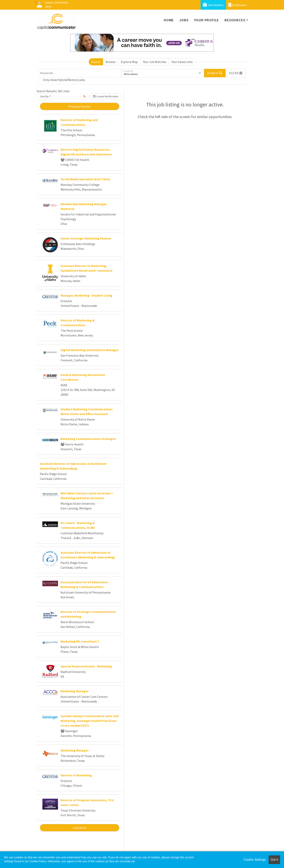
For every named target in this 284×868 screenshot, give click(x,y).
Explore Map (129, 62)
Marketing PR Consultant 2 (80, 641)
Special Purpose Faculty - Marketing (86, 666)
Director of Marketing (76, 775)
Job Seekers (213, 5)
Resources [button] (235, 20)
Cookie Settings (255, 860)
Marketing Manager (75, 691)
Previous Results (79, 106)
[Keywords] (80, 73)
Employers (237, 5)
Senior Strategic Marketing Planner (86, 238)
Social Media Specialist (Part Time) (85, 179)
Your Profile (207, 20)
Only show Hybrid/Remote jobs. (64, 80)
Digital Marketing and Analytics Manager (90, 350)
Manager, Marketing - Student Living (86, 295)
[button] (236, 73)
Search (96, 62)
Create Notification (106, 96)
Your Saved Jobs (182, 62)
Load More (80, 828)
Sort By (44, 96)
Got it (274, 860)
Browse (111, 62)
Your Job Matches (155, 62)
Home (169, 20)
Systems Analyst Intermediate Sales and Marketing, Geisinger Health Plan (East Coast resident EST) (90, 721)
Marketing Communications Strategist (88, 439)
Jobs (184, 20)
